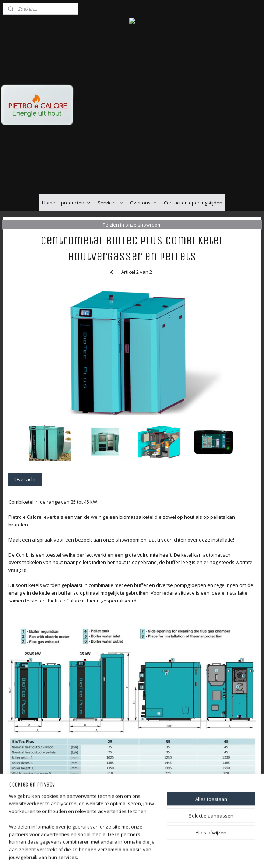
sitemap (111, 855)
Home (49, 203)
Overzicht (25, 479)
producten (76, 203)
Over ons (144, 203)
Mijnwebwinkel (219, 855)
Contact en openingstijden (193, 203)
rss (126, 855)
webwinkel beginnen (154, 855)
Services (111, 203)
